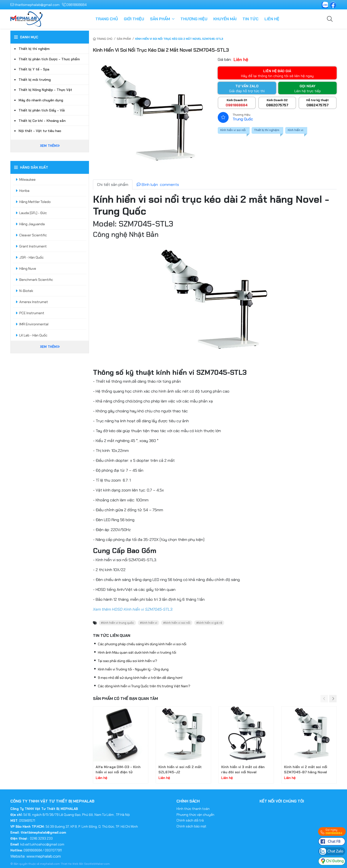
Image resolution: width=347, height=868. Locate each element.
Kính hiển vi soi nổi (233, 130)
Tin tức (250, 19)
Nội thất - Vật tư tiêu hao (40, 131)
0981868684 (74, 5)
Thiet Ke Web (70, 864)
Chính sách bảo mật (191, 826)
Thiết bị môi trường (35, 80)
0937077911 (53, 850)
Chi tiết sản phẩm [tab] (113, 185)
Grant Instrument (33, 246)
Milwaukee (27, 179)
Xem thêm (50, 146)
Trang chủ (107, 19)
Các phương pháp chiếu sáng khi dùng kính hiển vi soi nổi (142, 644)
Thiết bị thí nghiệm (267, 130)
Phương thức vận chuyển (195, 815)
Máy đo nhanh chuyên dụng (41, 100)
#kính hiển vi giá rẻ (209, 623)
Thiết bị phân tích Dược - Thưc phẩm (49, 59)
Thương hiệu (194, 19)
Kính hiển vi (295, 130)
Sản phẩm (160, 19)
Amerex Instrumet (34, 302)
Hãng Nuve (28, 268)
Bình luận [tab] (158, 185)
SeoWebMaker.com (97, 864)
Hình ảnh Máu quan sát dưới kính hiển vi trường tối (137, 652)
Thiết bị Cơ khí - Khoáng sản (42, 121)
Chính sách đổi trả (190, 820)
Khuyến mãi (225, 19)
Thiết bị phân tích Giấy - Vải (42, 110)
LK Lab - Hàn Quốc (33, 335)
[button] (333, 699)
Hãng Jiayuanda (32, 224)
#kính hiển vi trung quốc (117, 623)
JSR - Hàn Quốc (32, 257)
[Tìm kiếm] (330, 19)
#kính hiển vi (149, 623)
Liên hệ (272, 19)
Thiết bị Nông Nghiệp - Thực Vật (45, 90)
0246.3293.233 (41, 838)
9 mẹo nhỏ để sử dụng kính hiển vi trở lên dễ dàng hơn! (140, 678)
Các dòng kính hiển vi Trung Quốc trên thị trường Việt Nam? (144, 686)
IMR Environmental (34, 324)
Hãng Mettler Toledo (35, 202)
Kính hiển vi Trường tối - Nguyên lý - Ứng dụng (133, 669)
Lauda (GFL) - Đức (33, 213)
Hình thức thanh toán (193, 809)
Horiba (24, 191)
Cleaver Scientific (33, 235)
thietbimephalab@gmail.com (35, 5)
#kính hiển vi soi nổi (177, 623)
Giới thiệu (134, 19)
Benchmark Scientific (36, 280)
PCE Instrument (32, 313)
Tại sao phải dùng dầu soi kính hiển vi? (128, 661)
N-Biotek (26, 291)
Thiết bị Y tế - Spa (34, 69)
